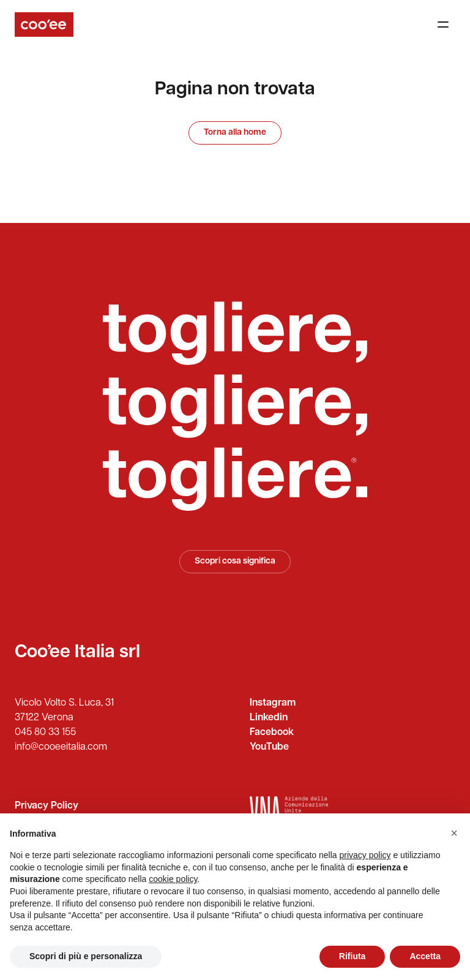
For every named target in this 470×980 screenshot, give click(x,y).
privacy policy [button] (365, 855)
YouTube (269, 747)
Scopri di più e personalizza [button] (86, 956)
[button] (454, 833)
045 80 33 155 (45, 733)
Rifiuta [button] (352, 956)
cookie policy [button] (173, 879)
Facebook (272, 733)
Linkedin (269, 718)
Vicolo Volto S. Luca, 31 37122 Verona (64, 710)
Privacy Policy (47, 806)
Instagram (273, 703)
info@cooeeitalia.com (61, 747)
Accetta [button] (425, 956)
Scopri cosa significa (235, 561)
